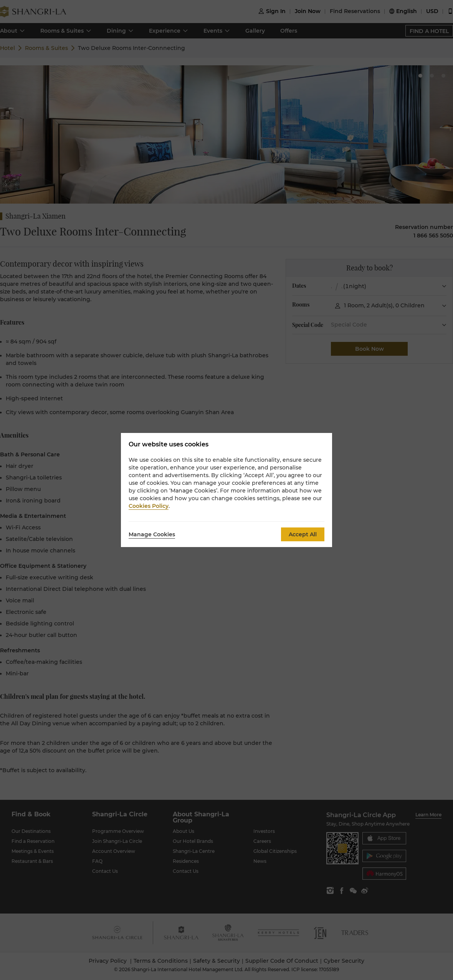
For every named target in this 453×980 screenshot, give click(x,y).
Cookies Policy (149, 506)
